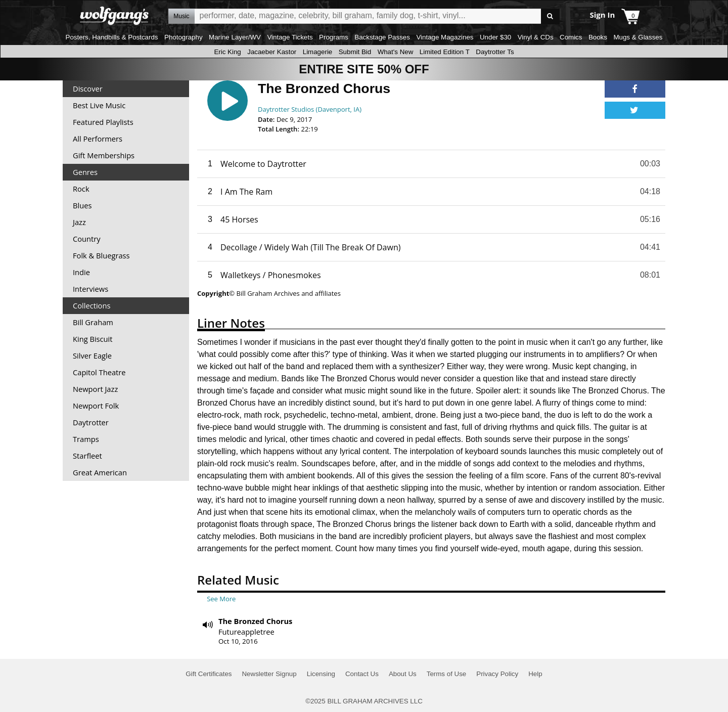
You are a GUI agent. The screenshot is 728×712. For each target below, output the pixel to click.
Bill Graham (93, 322)
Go (550, 16)
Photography (184, 37)
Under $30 (495, 37)
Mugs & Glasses (638, 37)
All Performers (98, 139)
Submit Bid (355, 52)
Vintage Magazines (445, 37)
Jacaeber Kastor (272, 52)
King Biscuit (93, 339)
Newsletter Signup (269, 674)
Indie (81, 272)
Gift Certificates (209, 674)
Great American (100, 472)
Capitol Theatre (99, 372)
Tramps (86, 439)
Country (87, 239)
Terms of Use (447, 674)
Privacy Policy (497, 674)
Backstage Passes (382, 37)
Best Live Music (99, 105)
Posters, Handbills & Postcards (112, 37)
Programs (334, 37)
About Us (403, 674)
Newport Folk (96, 406)
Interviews (90, 289)
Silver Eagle (92, 355)
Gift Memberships (104, 155)
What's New (396, 52)
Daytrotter (91, 422)
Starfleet (87, 456)
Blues (82, 205)
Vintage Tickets (290, 37)
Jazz (79, 222)
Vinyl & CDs (536, 37)
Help (535, 674)
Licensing (321, 674)
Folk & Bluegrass (101, 255)
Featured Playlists (103, 122)
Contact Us (362, 674)
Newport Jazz (95, 389)
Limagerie (318, 52)
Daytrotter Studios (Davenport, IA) (310, 109)
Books (598, 37)
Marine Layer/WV (235, 37)
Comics (571, 37)
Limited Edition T (445, 52)
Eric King (227, 52)
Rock (81, 189)
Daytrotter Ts (495, 52)
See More (221, 599)
